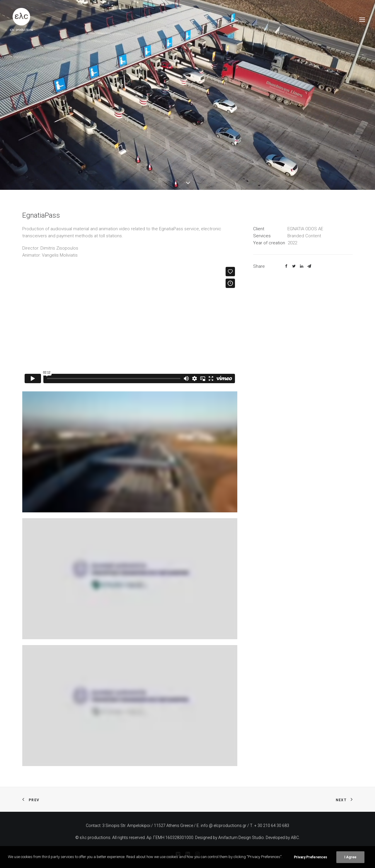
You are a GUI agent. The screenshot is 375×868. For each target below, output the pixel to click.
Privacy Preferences (311, 857)
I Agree (350, 857)
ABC (295, 838)
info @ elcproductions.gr (224, 826)
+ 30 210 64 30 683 (272, 826)
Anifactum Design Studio (241, 838)
